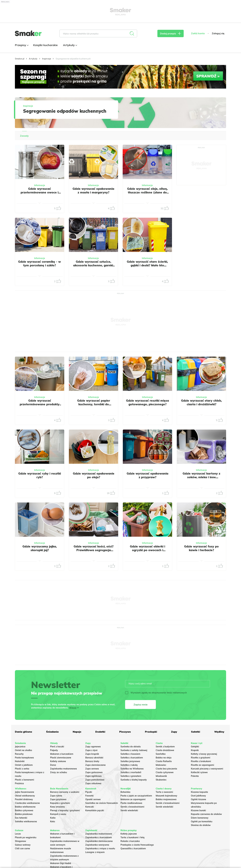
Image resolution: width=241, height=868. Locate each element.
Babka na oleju (164, 758)
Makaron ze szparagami (133, 799)
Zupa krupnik (92, 754)
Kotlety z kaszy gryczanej (204, 754)
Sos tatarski (21, 818)
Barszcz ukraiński (94, 758)
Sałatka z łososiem (130, 754)
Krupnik (195, 750)
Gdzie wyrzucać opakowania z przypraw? (147, 475)
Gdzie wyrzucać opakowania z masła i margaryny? (93, 191)
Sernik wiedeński (129, 810)
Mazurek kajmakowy (166, 796)
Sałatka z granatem (131, 776)
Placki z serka (22, 769)
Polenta (195, 776)
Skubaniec (161, 780)
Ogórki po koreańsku (202, 821)
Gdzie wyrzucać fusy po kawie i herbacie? (201, 548)
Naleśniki (20, 761)
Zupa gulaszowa (94, 772)
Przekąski (151, 732)
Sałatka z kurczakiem (132, 758)
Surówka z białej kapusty (134, 780)
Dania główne (24, 732)
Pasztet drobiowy (24, 799)
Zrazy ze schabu (58, 772)
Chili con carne (22, 849)
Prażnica (19, 783)
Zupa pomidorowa (95, 780)
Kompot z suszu (58, 814)
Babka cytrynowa (24, 810)
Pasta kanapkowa (24, 758)
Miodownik (161, 776)
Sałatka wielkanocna (26, 821)
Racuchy (19, 754)
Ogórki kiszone (199, 799)
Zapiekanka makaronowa (63, 769)
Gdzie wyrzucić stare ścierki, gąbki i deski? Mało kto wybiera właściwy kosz (147, 265)
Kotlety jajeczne (129, 834)
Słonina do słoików (201, 825)
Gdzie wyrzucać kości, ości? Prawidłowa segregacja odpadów (94, 550)
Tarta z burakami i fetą (132, 837)
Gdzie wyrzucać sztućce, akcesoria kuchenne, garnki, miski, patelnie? (93, 265)
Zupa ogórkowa (93, 776)
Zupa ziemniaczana (95, 765)
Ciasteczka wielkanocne (27, 803)
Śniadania (52, 732)
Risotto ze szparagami (202, 765)
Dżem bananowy (200, 818)
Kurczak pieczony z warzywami (207, 769)
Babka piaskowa (24, 814)
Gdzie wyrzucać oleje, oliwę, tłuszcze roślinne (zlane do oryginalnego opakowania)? (147, 192)
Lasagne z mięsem (95, 852)
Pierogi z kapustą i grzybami (65, 810)
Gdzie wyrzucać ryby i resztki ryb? (40, 475)
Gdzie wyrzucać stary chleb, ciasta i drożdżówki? (201, 402)
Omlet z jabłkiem (24, 765)
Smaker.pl (20, 59)
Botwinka (125, 792)
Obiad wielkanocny (25, 796)
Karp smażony (57, 807)
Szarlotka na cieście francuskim (102, 803)
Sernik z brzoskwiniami (132, 807)
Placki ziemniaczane (61, 758)
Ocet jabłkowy (198, 796)
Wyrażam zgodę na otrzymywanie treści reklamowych (156, 693)
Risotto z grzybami (201, 758)
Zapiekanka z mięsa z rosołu (100, 849)
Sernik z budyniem (165, 747)
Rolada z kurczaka (130, 841)
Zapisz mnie (141, 705)
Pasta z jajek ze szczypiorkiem (136, 796)
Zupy (174, 732)
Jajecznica (20, 747)
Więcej (73, 708)
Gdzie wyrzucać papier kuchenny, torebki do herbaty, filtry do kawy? (94, 404)
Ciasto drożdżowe (165, 750)
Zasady (24, 136)
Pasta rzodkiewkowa (131, 803)
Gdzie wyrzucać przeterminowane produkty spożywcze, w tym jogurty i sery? (40, 406)
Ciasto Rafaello (164, 761)
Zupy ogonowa (93, 747)
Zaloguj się (218, 33)
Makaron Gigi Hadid (61, 863)
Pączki (89, 792)
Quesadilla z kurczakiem (133, 849)
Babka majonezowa (166, 799)
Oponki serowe (93, 799)
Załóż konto (198, 33)
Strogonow (20, 841)
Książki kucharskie (45, 45)
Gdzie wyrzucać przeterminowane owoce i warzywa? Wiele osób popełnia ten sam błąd (40, 194)
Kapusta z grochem (60, 803)
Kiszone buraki (198, 810)
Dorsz (53, 765)
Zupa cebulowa (93, 783)
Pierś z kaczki (57, 747)
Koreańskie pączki (95, 810)
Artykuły (70, 45)
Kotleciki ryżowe (199, 772)
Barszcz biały (92, 761)
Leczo (18, 834)
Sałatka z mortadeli (131, 772)
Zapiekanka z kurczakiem (99, 837)
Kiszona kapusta (199, 792)
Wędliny (219, 732)
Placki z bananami (25, 780)
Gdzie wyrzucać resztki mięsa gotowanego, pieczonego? (147, 402)
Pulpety (54, 750)
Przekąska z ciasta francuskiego (137, 845)
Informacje (40, 185)
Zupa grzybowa (58, 799)
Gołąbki (195, 747)
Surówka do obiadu (131, 747)
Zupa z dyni (91, 750)
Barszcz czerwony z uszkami (65, 792)
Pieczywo (125, 732)
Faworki (89, 796)
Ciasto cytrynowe (165, 772)
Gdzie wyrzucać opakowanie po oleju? (94, 475)
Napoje (77, 732)
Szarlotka (161, 754)
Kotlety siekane (58, 761)
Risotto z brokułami (201, 761)
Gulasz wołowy (23, 845)
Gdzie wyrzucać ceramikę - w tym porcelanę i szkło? (40, 263)
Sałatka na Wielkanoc (132, 769)
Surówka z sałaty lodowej (134, 750)
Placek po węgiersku (26, 837)
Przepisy (21, 45)
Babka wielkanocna (25, 807)
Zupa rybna (56, 796)
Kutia (53, 818)
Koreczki (90, 807)
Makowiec (161, 765)
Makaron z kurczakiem (62, 754)
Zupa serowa (92, 769)
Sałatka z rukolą (129, 765)
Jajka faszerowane (25, 792)
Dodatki (100, 732)
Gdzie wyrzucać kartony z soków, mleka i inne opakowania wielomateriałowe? (201, 479)
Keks (53, 821)
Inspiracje (47, 59)
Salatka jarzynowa (130, 761)
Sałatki (196, 732)
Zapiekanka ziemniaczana (99, 841)
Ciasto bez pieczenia (166, 769)
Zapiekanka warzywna (97, 845)
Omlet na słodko (23, 750)
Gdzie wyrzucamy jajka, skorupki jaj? (40, 548)
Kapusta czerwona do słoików (206, 814)
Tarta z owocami (164, 792)
